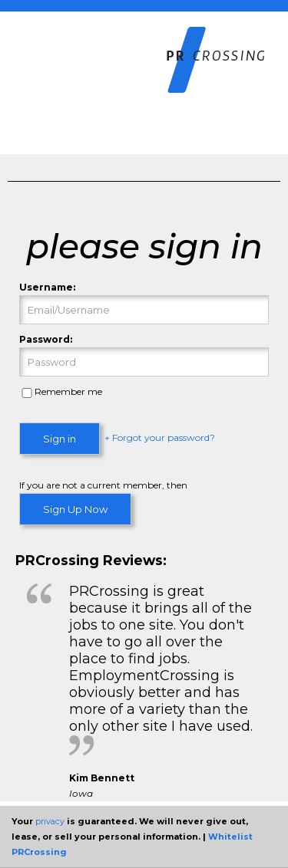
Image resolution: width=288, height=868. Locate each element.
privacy (50, 821)
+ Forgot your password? (160, 438)
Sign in (60, 439)
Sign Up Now (75, 509)
